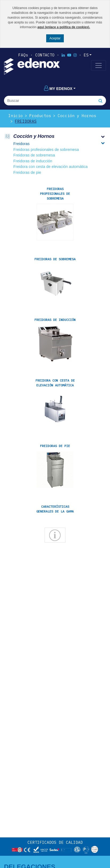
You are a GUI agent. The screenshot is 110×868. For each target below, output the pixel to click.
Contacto (45, 55)
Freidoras (26, 121)
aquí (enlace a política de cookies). (64, 27)
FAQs (23, 55)
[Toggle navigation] (99, 65)
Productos (40, 116)
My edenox (58, 89)
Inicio (15, 116)
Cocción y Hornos (77, 116)
